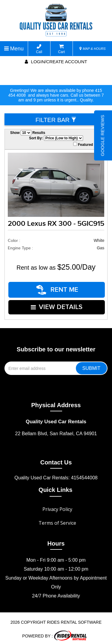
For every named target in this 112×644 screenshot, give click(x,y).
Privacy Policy (57, 507)
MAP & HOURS (93, 49)
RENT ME (58, 289)
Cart (61, 49)
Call (39, 49)
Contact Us (56, 460)
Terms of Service (57, 521)
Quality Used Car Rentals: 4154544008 (56, 475)
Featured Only (88, 144)
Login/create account (56, 62)
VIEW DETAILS (57, 305)
